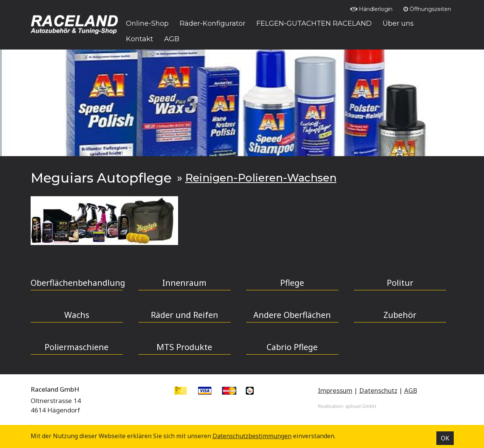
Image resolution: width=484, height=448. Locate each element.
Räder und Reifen (185, 315)
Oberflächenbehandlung (77, 283)
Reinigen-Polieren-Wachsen (261, 178)
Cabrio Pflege (292, 347)
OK (445, 438)
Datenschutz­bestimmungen (252, 436)
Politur (400, 283)
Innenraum (184, 283)
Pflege (292, 283)
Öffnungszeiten (427, 9)
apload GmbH (361, 406)
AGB (411, 390)
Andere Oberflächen (292, 315)
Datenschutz (378, 390)
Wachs (77, 315)
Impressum (335, 390)
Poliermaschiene (77, 347)
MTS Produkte (184, 347)
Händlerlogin (372, 9)
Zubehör (400, 315)
